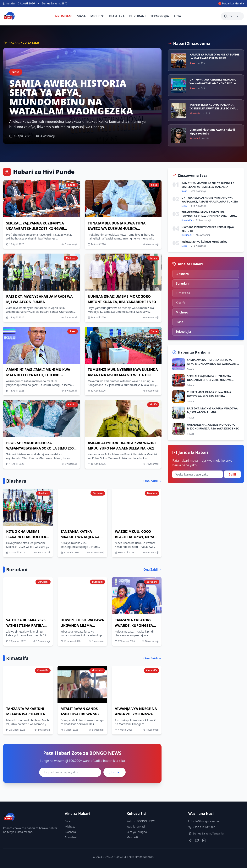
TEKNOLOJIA (160, 16)
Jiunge (115, 772)
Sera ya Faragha (137, 832)
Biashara (70, 832)
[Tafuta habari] (232, 16)
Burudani (71, 837)
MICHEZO (97, 16)
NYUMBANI (64, 16)
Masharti (132, 837)
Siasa (68, 821)
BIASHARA (117, 16)
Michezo (70, 826)
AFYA (177, 16)
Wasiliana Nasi (136, 826)
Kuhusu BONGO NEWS (141, 821)
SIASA (81, 16)
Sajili (232, 474)
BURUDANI (138, 16)
